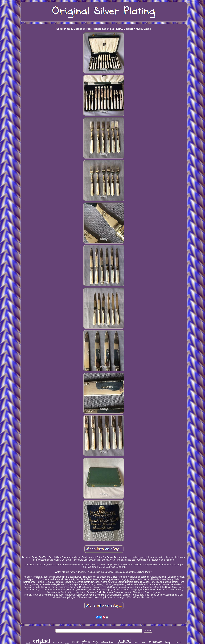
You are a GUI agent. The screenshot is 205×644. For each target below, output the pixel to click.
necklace (57, 642)
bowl (28, 643)
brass (144, 643)
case (75, 642)
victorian (155, 642)
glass (86, 642)
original (42, 641)
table (136, 642)
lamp (168, 642)
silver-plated (108, 642)
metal (67, 643)
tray (95, 642)
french (178, 642)
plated (124, 641)
